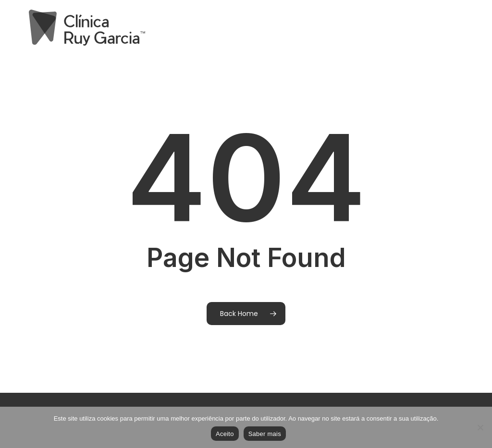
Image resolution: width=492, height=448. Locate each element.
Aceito (225, 434)
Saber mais (265, 434)
